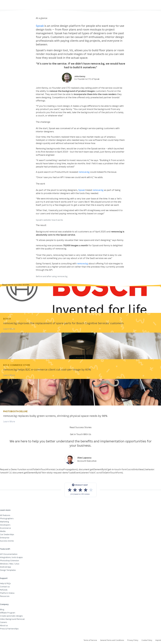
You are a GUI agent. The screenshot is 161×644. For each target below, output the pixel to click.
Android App (6, 567)
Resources (5, 596)
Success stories (7, 541)
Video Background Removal (12, 619)
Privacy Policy (133, 640)
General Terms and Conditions (112, 640)
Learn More (9, 329)
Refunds (4, 590)
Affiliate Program (8, 613)
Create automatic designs (11, 616)
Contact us (5, 587)
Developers (5, 525)
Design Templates (8, 570)
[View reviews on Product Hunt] (80, 490)
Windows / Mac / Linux (10, 564)
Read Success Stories (81, 427)
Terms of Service (90, 640)
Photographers (7, 518)
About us (4, 625)
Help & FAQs (5, 583)
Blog (2, 609)
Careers (4, 622)
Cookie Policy (147, 640)
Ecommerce (5, 528)
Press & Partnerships (9, 629)
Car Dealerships (7, 534)
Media (3, 531)
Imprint (158, 640)
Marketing (4, 522)
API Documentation (9, 554)
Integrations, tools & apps (11, 557)
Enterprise (5, 538)
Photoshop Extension (9, 560)
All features (5, 515)
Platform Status (7, 593)
